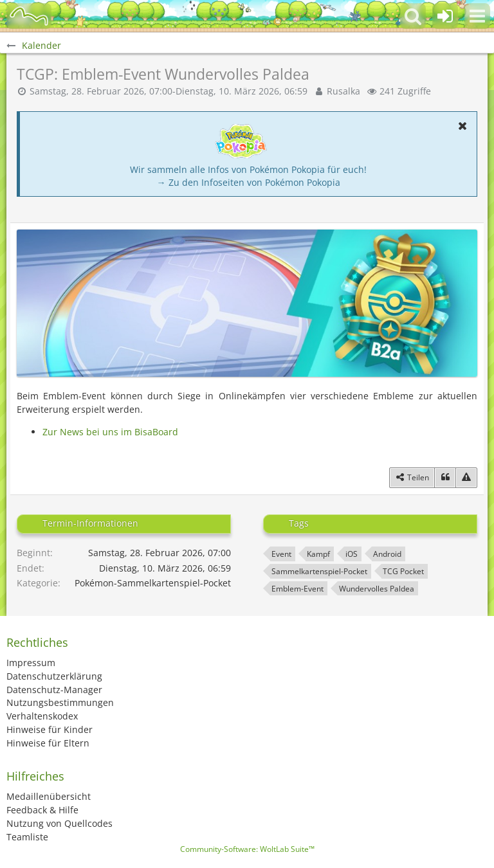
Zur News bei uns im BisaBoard (110, 432)
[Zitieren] (445, 478)
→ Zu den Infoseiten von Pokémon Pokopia (249, 182)
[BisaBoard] (29, 16)
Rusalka (343, 91)
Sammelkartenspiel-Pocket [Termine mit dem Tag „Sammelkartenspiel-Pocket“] (319, 571)
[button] (477, 16)
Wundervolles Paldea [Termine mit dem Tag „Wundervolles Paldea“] (377, 589)
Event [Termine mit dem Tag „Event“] (281, 554)
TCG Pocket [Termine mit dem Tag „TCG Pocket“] (403, 571)
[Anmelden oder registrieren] (445, 16)
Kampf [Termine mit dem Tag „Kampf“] (318, 554)
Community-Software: (247, 849)
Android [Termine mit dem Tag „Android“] (387, 554)
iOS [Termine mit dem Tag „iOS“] (352, 554)
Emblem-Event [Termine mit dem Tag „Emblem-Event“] (297, 589)
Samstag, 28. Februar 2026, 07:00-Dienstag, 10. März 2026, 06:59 (169, 91)
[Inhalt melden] (466, 478)
